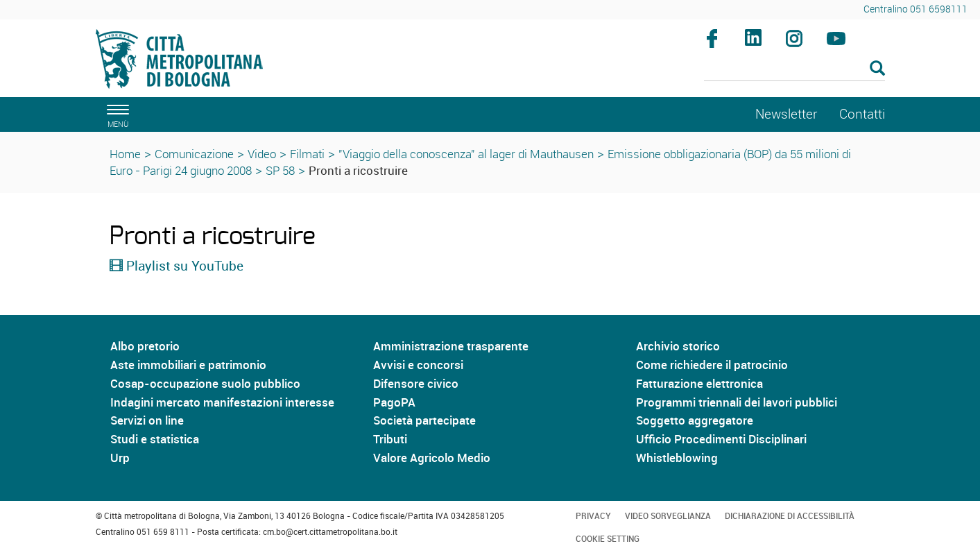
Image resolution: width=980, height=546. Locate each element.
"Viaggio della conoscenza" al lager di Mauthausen (466, 154)
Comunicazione (194, 154)
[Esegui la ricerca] (877, 69)
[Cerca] (794, 69)
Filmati (307, 154)
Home (125, 154)
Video (262, 154)
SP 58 (280, 170)
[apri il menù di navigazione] (116, 114)
